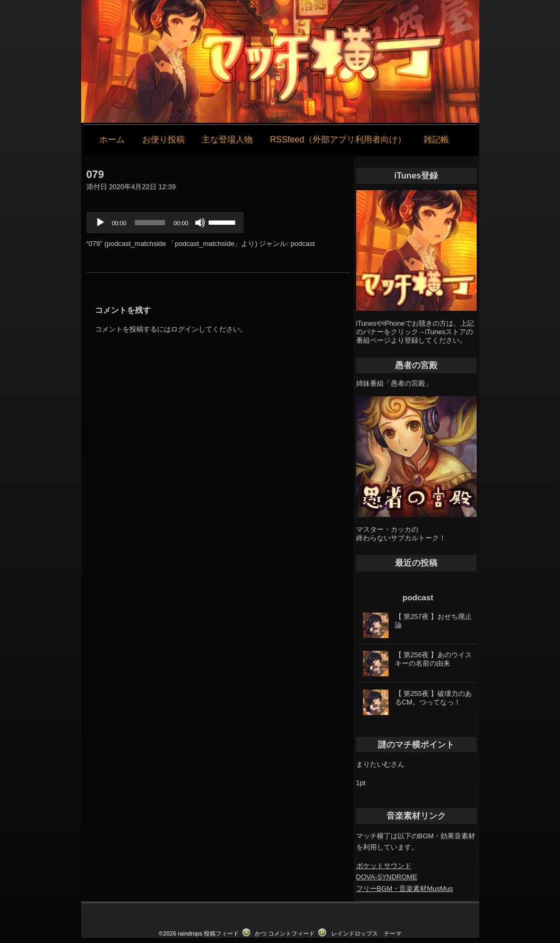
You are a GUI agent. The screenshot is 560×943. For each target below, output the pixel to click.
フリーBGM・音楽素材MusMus (405, 889)
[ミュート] (200, 223)
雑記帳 (436, 139)
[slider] (150, 223)
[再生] (100, 223)
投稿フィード (221, 933)
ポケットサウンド (384, 866)
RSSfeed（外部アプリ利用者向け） (338, 139)
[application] (165, 223)
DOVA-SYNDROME (387, 877)
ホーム (112, 139)
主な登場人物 (227, 139)
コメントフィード (291, 933)
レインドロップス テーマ (366, 933)
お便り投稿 (163, 139)
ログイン (185, 329)
